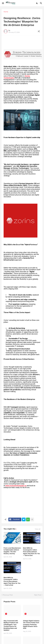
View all (38, 529)
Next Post (38, 595)
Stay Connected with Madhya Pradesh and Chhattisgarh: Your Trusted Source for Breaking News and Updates (11, 625)
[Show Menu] (3, 3)
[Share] (39, 31)
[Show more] (32, 519)
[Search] (41, 3)
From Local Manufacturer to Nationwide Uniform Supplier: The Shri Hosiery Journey (12, 551)
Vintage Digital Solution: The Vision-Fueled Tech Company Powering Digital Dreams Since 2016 (31, 624)
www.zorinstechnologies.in (16, 486)
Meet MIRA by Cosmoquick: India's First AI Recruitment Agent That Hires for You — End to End (31, 552)
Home (6, 12)
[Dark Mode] (37, 3)
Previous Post (8, 595)
